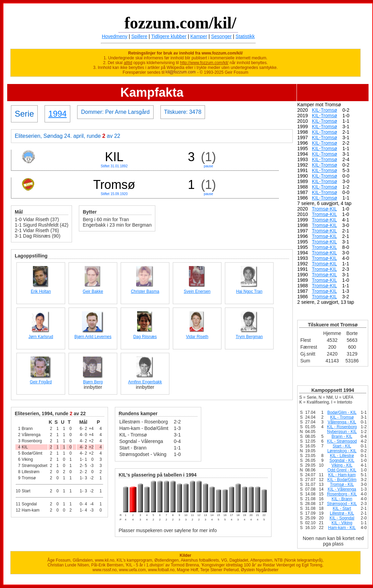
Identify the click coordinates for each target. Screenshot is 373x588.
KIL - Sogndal (342, 518)
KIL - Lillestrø (342, 456)
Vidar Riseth (197, 337)
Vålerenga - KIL (342, 422)
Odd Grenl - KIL (342, 470)
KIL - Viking (342, 523)
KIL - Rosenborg (342, 427)
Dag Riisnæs (145, 337)
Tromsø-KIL (324, 209)
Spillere (139, 36)
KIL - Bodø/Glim (342, 480)
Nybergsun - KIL (342, 432)
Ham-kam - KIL (342, 528)
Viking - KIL (342, 465)
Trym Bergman (249, 337)
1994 (57, 114)
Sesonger (221, 36)
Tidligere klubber (169, 36)
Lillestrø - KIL (342, 513)
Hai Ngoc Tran (249, 291)
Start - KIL (342, 446)
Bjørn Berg (93, 382)
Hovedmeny (115, 36)
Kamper (199, 36)
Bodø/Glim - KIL (342, 412)
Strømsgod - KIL (342, 504)
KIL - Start (342, 508)
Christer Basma (145, 291)
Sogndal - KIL (342, 460)
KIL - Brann (342, 499)
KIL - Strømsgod (342, 441)
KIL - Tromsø (342, 417)
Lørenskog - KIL (342, 451)
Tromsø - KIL (342, 484)
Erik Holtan (41, 291)
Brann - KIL (342, 436)
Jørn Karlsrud (41, 337)
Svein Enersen (197, 291)
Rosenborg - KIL (342, 494)
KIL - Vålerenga (342, 489)
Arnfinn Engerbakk (145, 382)
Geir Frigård (41, 382)
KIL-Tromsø (324, 110)
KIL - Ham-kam (342, 475)
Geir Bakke (93, 291)
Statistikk (245, 36)
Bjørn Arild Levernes (93, 337)
